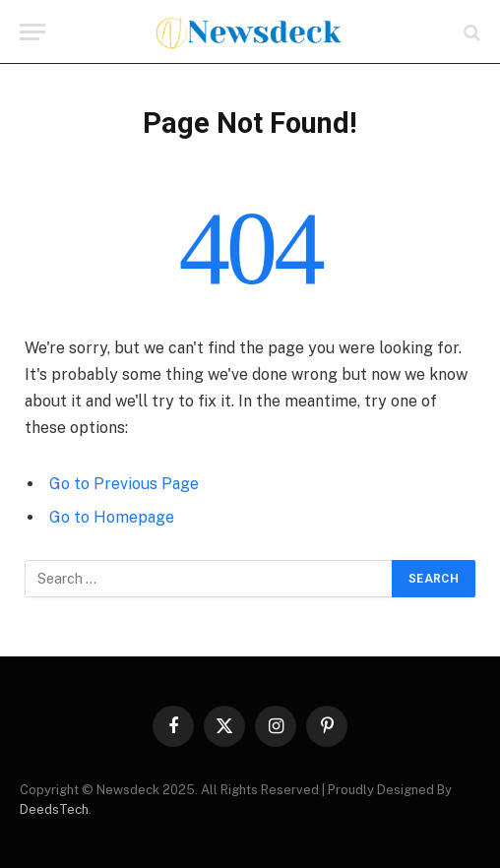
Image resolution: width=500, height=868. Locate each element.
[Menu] (32, 32)
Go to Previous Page (124, 484)
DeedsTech (54, 809)
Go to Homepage (112, 517)
